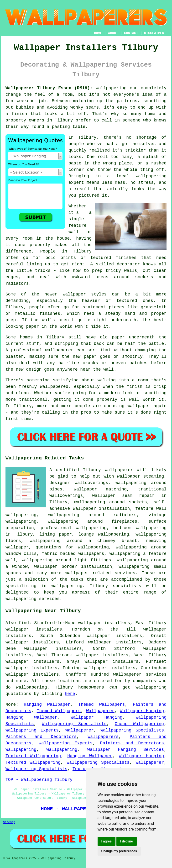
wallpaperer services (140, 674)
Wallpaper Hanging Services (126, 750)
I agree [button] (107, 841)
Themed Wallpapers (102, 705)
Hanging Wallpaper (47, 705)
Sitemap (9, 822)
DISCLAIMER (154, 33)
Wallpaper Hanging (142, 711)
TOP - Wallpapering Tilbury (39, 780)
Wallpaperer (100, 711)
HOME (98, 33)
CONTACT (131, 33)
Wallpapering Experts (32, 730)
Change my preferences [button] (119, 851)
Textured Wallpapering (33, 756)
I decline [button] (127, 841)
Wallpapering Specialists (74, 724)
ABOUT (113, 33)
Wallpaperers (103, 737)
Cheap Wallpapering (139, 724)
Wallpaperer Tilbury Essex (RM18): (49, 88)
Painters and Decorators (41, 737)
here (70, 694)
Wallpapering (21, 750)
